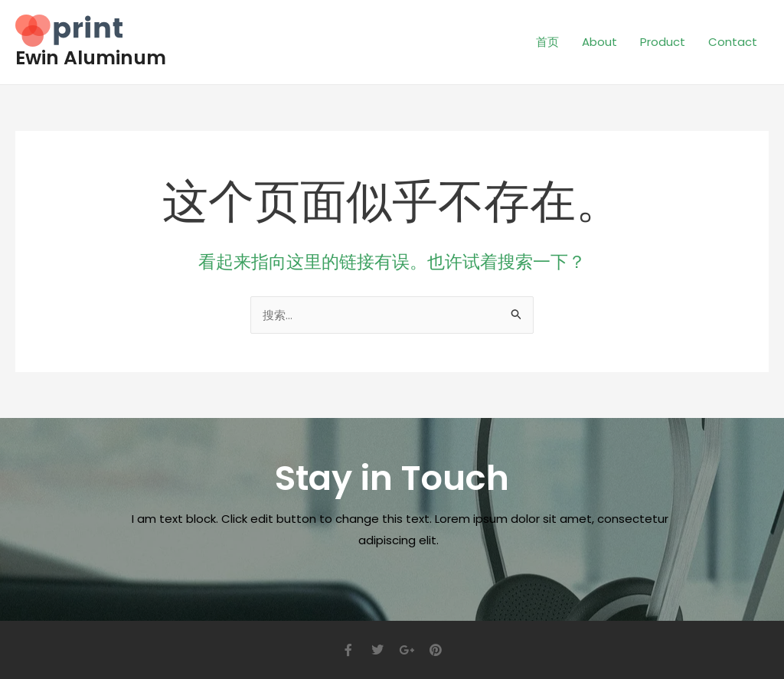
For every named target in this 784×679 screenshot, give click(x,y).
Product (663, 42)
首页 (547, 42)
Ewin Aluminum (91, 58)
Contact (733, 42)
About (599, 42)
